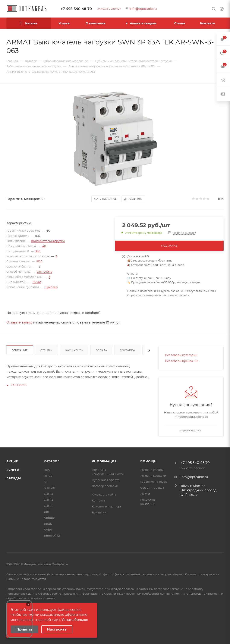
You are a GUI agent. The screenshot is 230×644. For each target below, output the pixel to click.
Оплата (101, 350)
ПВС (47, 470)
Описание (20, 350)
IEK (221, 199)
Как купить (74, 350)
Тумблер (51, 287)
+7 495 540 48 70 (76, 9)
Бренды (14, 478)
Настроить (57, 629)
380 (38, 251)
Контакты (99, 500)
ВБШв (48, 523)
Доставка (127, 350)
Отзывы (46, 350)
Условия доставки (153, 476)
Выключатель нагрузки (48, 241)
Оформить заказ (152, 488)
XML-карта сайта (104, 494)
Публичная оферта (106, 480)
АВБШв (49, 518)
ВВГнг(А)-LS (52, 535)
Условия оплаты (152, 470)
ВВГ (47, 512)
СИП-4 (49, 506)
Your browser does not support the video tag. (19, 619)
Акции (12, 461)
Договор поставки (105, 486)
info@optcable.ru (143, 9)
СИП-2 (48, 494)
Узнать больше (75, 620)
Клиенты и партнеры (107, 506)
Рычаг (37, 282)
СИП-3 (48, 500)
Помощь (148, 461)
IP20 (39, 261)
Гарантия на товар (154, 482)
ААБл (48, 529)
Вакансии (99, 512)
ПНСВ (48, 476)
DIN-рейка (45, 272)
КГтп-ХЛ (49, 488)
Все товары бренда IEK (182, 361)
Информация (104, 461)
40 (44, 246)
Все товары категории (181, 355)
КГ (45, 482)
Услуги (13, 470)
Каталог (52, 461)
